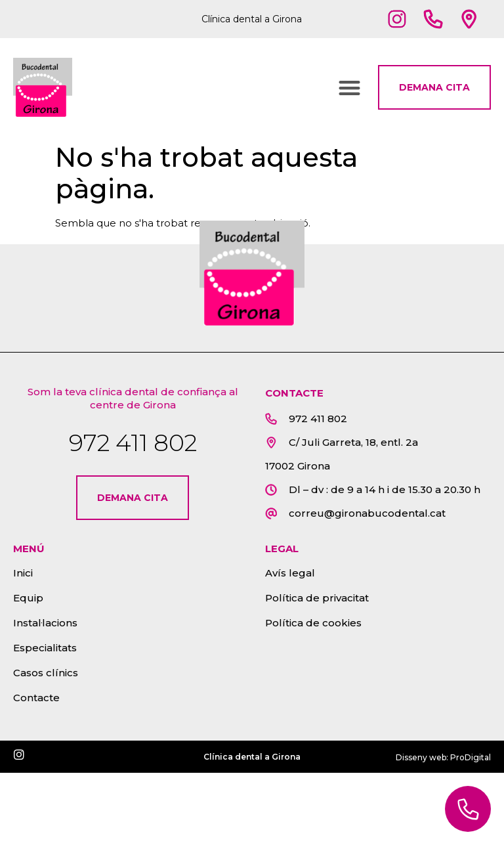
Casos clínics (46, 673)
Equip (28, 598)
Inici (23, 573)
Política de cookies (313, 623)
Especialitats (45, 648)
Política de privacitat (317, 598)
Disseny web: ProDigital (443, 757)
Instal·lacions (45, 623)
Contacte (36, 698)
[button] (349, 88)
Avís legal (290, 573)
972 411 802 (133, 443)
